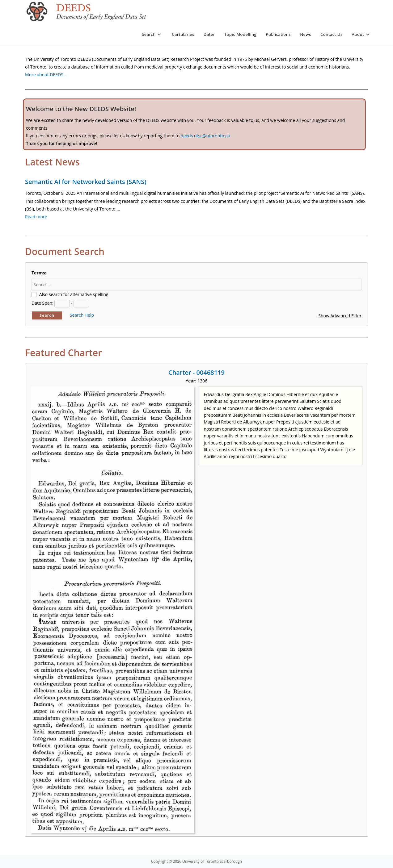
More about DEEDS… (46, 75)
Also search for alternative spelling (74, 294)
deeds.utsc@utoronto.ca (205, 136)
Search (47, 315)
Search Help (82, 315)
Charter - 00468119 (196, 372)
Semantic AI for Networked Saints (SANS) (86, 182)
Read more (36, 217)
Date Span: (42, 303)
